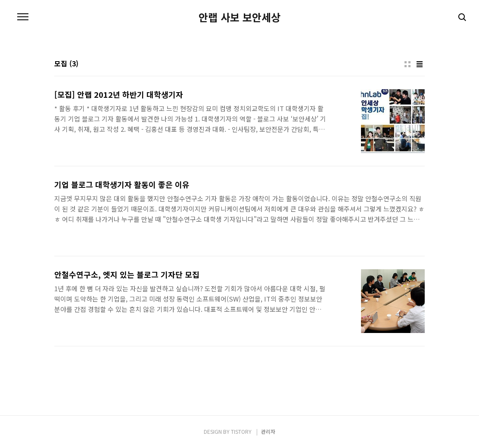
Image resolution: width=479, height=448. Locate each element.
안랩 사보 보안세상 (239, 17)
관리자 (268, 431)
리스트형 (420, 64)
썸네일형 (407, 64)
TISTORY (241, 431)
